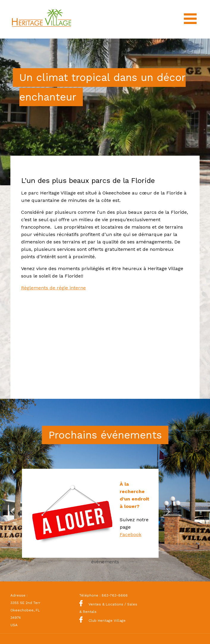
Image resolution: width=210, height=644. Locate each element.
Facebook (131, 534)
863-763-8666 (115, 595)
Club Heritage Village (102, 621)
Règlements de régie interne (53, 288)
